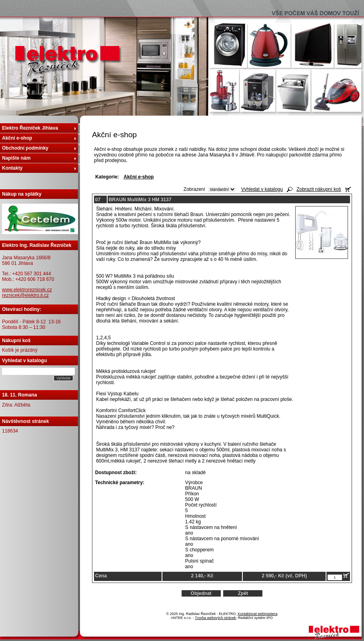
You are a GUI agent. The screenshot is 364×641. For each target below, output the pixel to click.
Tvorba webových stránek (215, 618)
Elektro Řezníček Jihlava (30, 128)
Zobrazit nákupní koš (319, 189)
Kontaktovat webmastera (257, 614)
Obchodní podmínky (25, 148)
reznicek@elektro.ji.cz (25, 295)
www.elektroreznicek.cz (27, 290)
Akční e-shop (17, 138)
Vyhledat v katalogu (262, 189)
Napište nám (16, 158)
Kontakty (12, 168)
